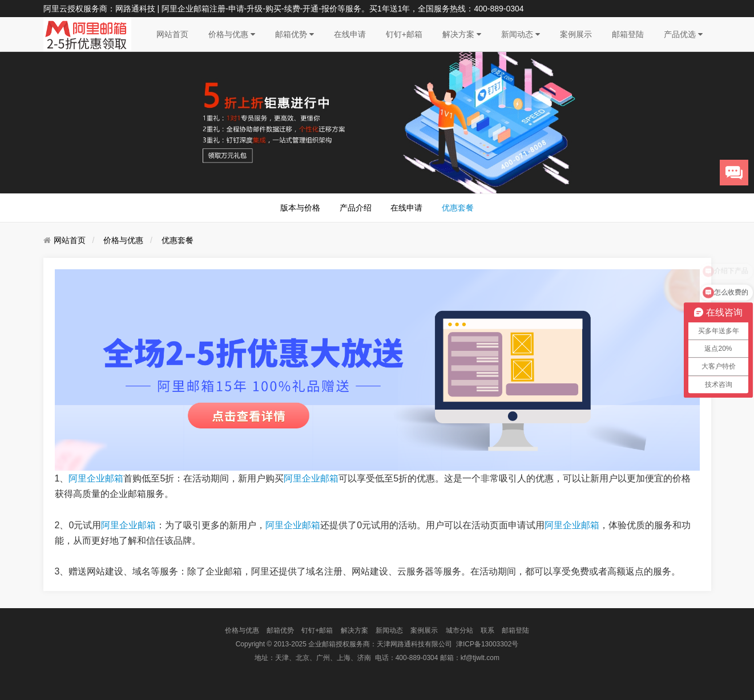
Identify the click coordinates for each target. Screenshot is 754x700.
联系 (487, 630)
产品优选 (683, 34)
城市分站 (459, 630)
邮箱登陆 (628, 34)
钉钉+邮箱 (404, 34)
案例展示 (576, 34)
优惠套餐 (458, 208)
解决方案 (462, 34)
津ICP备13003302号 (487, 644)
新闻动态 (521, 34)
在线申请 (350, 34)
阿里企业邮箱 (96, 478)
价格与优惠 (232, 34)
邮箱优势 (295, 34)
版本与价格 (300, 208)
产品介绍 (356, 208)
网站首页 (172, 34)
